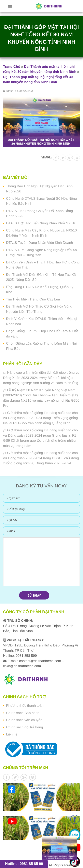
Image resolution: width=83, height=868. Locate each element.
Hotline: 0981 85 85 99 (24, 864)
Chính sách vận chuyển (24, 720)
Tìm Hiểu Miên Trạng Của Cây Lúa (33, 299)
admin (10, 91)
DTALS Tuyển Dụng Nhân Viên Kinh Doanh (39, 243)
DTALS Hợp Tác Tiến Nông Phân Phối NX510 (41, 223)
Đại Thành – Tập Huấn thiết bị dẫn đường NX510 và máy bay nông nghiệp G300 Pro (41, 400)
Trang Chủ (12, 67)
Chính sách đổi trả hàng (25, 727)
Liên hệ (12, 734)
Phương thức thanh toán (25, 706)
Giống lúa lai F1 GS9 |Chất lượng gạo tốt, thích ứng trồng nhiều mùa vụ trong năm (40, 441)
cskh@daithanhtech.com (22, 666)
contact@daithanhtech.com (40, 661)
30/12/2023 (26, 91)
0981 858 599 (26, 656)
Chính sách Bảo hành (23, 713)
